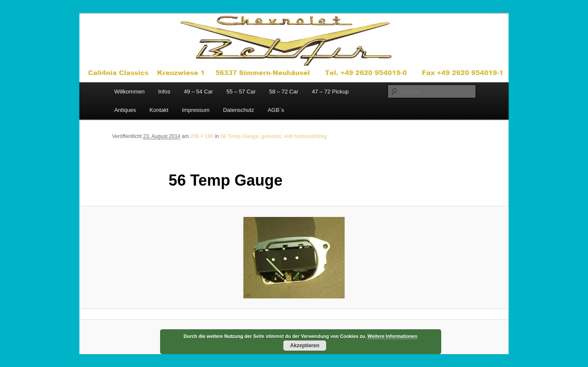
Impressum (196, 110)
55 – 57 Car (241, 92)
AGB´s (276, 110)
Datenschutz (239, 110)
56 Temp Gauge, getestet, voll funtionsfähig (273, 136)
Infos (164, 92)
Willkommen (129, 92)
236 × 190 (202, 136)
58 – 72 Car (284, 92)
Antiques (125, 110)
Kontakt (159, 110)
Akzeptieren (305, 346)
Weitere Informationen (392, 336)
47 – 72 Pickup (330, 92)
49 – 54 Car (198, 92)
